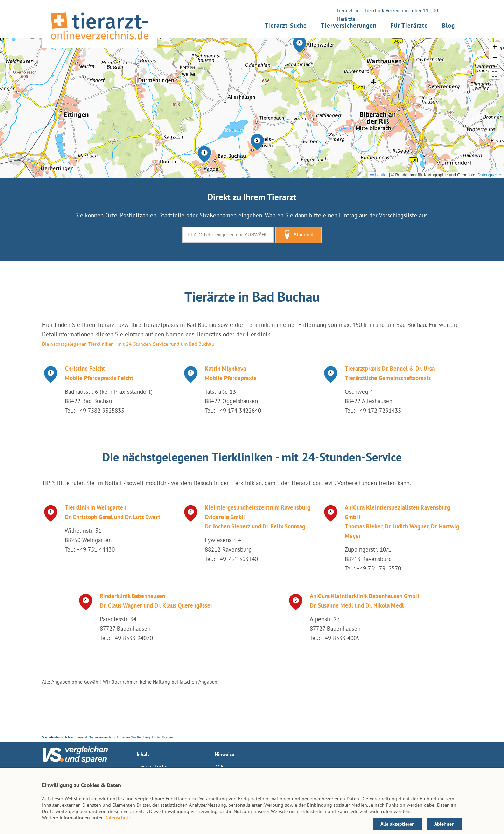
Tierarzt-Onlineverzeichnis (95, 737)
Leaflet (379, 175)
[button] (204, 154)
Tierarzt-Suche (286, 26)
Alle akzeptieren (398, 824)
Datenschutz (117, 818)
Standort (299, 235)
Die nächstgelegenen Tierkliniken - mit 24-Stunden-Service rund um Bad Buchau (128, 344)
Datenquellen (490, 175)
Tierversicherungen (349, 26)
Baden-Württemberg (135, 737)
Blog (449, 26)
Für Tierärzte (409, 26)
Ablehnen (444, 824)
